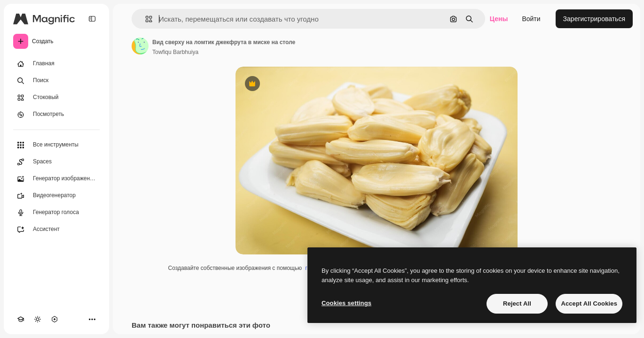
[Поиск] (56, 81)
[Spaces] (56, 162)
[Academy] (21, 319)
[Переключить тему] (38, 319)
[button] (145, 19)
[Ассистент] (56, 230)
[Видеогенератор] (56, 196)
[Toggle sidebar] (92, 19)
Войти (531, 19)
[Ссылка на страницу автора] (140, 46)
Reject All (517, 303)
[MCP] (55, 319)
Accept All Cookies (589, 303)
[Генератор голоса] (56, 213)
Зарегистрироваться (594, 19)
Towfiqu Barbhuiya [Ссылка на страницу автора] (175, 52)
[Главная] (56, 64)
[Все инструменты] (56, 145)
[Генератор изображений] (56, 179)
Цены (499, 19)
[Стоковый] (56, 98)
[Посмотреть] (56, 115)
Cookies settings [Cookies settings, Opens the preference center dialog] (346, 303)
